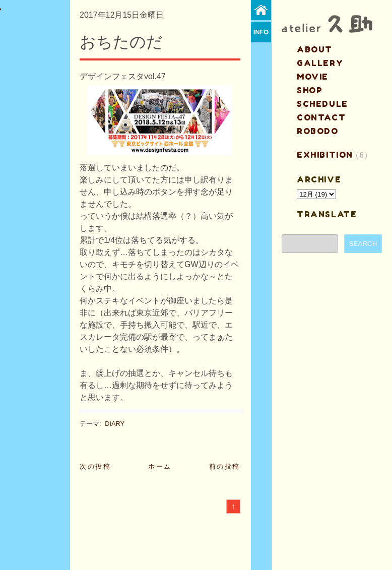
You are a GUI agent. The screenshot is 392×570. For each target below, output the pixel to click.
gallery (320, 63)
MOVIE (313, 77)
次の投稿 (95, 466)
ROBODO (318, 131)
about (315, 49)
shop (310, 90)
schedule (322, 104)
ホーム (160, 466)
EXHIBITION (325, 155)
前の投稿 (225, 466)
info (261, 32)
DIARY (115, 424)
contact (321, 117)
